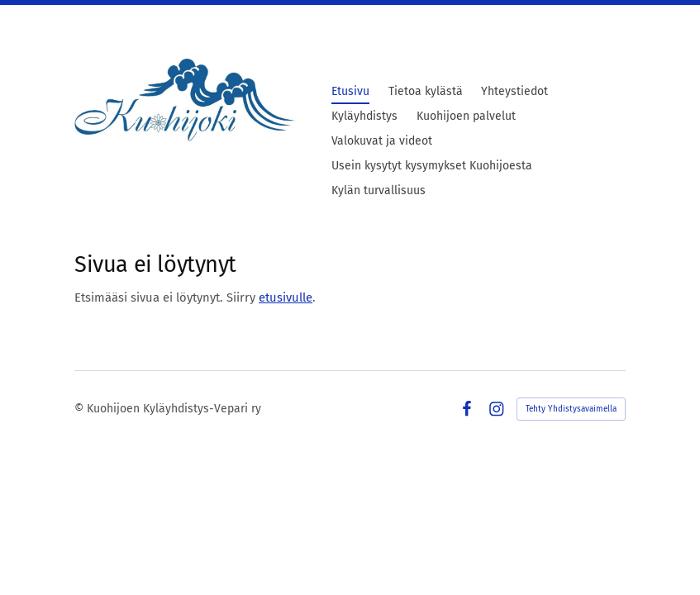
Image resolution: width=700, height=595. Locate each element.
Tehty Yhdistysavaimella (571, 409)
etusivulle (286, 297)
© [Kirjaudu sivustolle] (81, 409)
